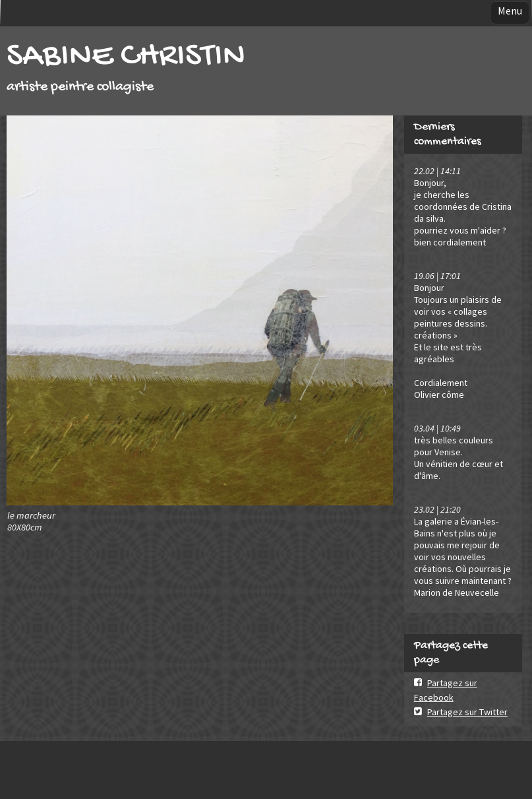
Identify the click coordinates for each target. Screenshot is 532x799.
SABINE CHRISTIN (126, 57)
